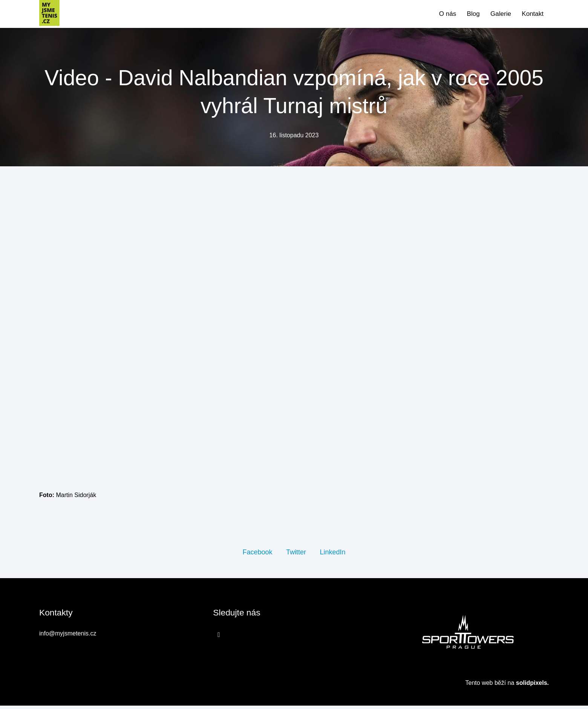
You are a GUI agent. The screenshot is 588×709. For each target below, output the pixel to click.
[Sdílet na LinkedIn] (332, 555)
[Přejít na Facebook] (219, 638)
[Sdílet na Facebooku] (257, 555)
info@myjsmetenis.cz (68, 637)
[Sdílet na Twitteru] (296, 555)
